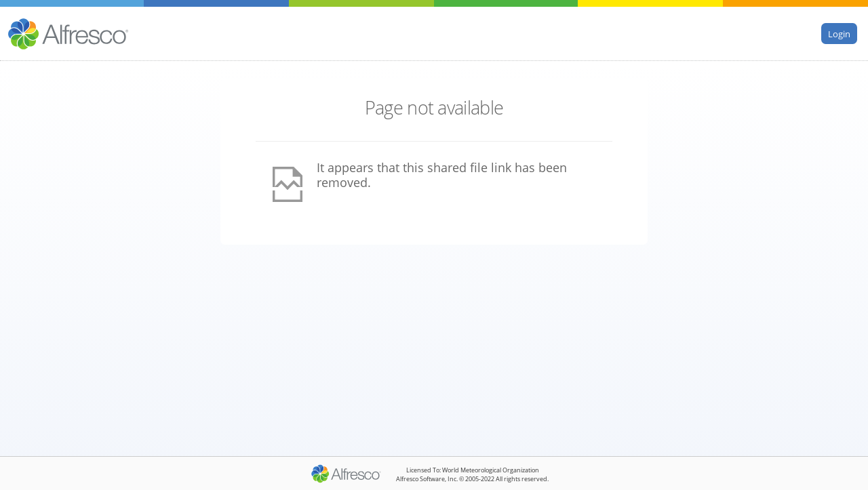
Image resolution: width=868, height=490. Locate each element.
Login (839, 33)
